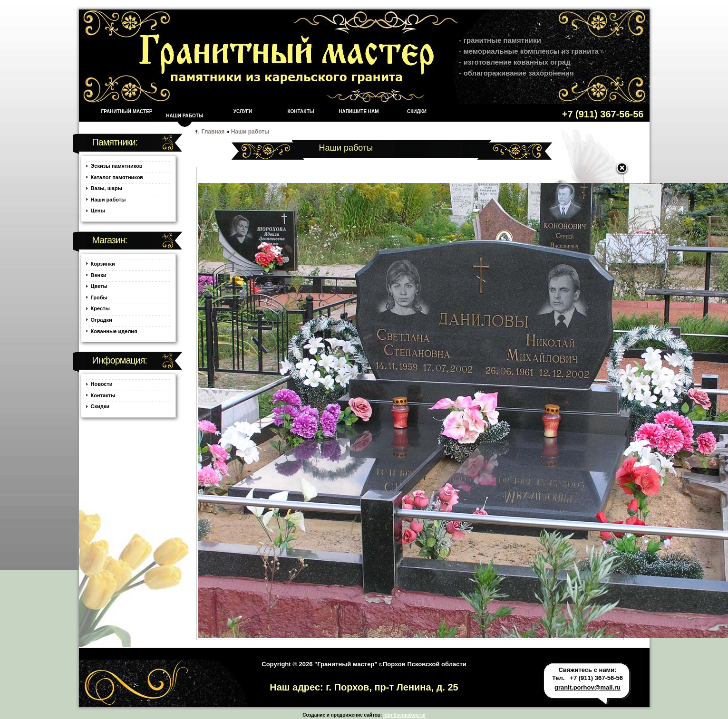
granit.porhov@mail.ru (587, 687)
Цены (98, 211)
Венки (99, 275)
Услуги (243, 111)
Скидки (417, 111)
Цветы (99, 286)
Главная (213, 132)
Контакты (301, 111)
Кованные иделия (114, 331)
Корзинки (103, 264)
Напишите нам (359, 111)
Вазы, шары (107, 188)
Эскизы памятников (117, 166)
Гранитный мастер (127, 111)
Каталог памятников (117, 177)
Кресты (100, 308)
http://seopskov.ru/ (404, 715)
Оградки (102, 320)
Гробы (99, 297)
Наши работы (184, 116)
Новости (102, 384)
